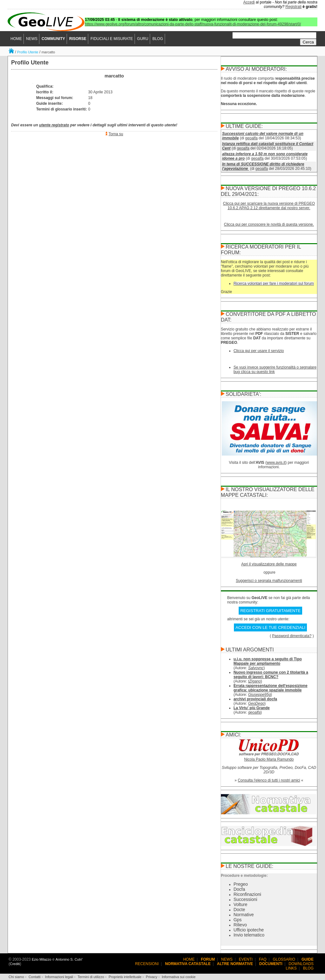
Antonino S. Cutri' (69, 959)
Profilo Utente (28, 52)
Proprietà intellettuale (125, 977)
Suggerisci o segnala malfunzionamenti (269, 581)
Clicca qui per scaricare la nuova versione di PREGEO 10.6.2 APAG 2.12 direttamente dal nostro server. (269, 206)
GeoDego (256, 703)
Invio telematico (249, 935)
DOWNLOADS (301, 964)
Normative (244, 915)
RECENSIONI (147, 964)
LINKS (291, 968)
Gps (238, 920)
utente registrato (54, 125)
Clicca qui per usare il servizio (259, 351)
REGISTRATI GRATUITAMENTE (270, 611)
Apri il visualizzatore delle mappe (269, 564)
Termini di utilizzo (91, 977)
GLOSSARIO (284, 959)
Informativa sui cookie (179, 977)
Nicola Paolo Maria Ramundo (269, 759)
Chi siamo (16, 977)
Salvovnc (256, 668)
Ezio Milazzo (42, 959)
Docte (239, 910)
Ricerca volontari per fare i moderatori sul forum (274, 283)
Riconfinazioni (247, 894)
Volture (241, 904)
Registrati (293, 7)
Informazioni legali (59, 977)
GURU (143, 39)
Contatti (35, 977)
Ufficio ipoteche (249, 930)
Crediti (15, 964)
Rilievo (240, 925)
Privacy (152, 977)
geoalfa (251, 138)
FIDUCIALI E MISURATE (112, 39)
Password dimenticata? (292, 636)
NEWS (32, 39)
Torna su (116, 134)
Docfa (239, 889)
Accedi (249, 2)
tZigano (255, 681)
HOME (16, 39)
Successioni (245, 899)
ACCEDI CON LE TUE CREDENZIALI (270, 627)
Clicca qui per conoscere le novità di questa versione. (269, 224)
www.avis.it (276, 463)
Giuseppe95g (259, 695)
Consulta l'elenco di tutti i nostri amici (269, 780)
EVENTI (246, 959)
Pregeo (241, 884)
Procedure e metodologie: (244, 876)
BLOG (158, 39)
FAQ (263, 959)
